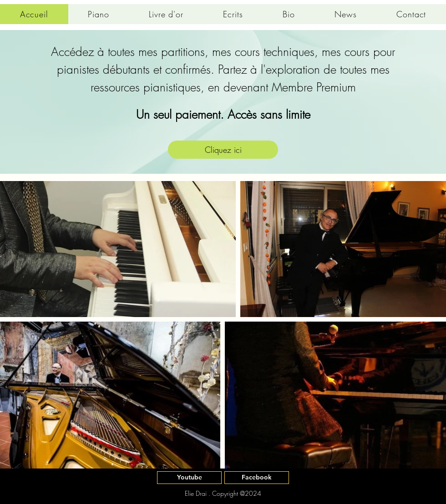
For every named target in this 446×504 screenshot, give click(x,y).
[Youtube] (189, 478)
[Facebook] (257, 478)
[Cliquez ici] (223, 150)
